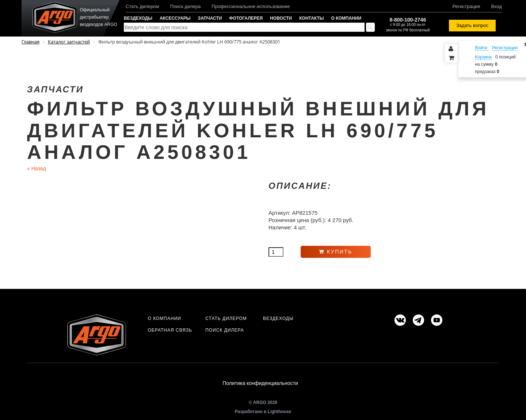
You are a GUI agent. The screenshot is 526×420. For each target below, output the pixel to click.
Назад (37, 168)
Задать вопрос (472, 25)
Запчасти (210, 18)
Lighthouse (280, 412)
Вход (496, 6)
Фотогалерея (246, 18)
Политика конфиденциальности (260, 383)
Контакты (311, 18)
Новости (281, 18)
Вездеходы (138, 18)
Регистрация (466, 6)
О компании (346, 18)
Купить (336, 252)
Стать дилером (142, 6)
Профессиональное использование (251, 6)
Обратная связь (170, 330)
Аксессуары (175, 18)
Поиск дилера (186, 6)
